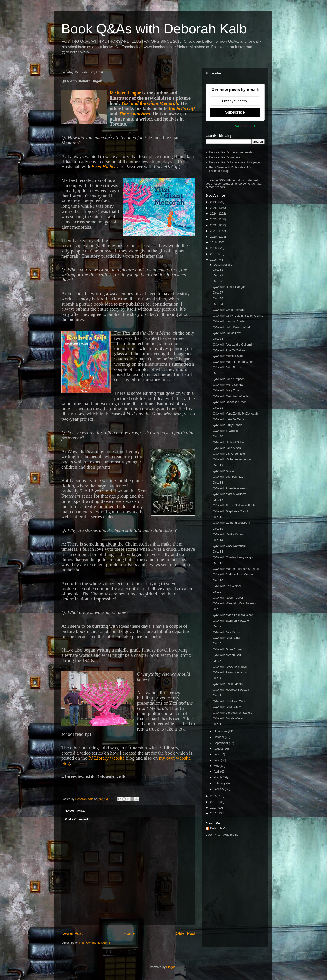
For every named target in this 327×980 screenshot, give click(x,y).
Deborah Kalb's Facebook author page (234, 162)
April (217, 771)
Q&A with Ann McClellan (229, 350)
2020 (214, 237)
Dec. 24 (218, 304)
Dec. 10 (218, 580)
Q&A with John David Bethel (231, 327)
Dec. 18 (218, 483)
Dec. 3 (217, 695)
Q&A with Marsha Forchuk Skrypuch (237, 569)
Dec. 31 (218, 270)
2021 (214, 231)
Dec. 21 (218, 408)
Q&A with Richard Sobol (229, 442)
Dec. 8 (217, 609)
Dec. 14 (218, 540)
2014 (214, 802)
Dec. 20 (218, 436)
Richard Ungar (125, 93)
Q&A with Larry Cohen (227, 425)
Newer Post (72, 933)
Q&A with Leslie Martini (228, 684)
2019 (214, 242)
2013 (214, 808)
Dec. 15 (218, 529)
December (221, 265)
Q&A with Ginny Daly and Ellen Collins (238, 316)
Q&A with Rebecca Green (230, 402)
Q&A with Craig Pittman (228, 310)
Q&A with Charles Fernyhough (233, 557)
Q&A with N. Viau (224, 471)
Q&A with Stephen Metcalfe (231, 621)
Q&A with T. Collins (225, 431)
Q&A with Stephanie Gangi (230, 511)
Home (129, 933)
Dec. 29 (218, 275)
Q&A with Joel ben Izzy (228, 477)
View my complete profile (222, 835)
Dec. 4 (217, 678)
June (217, 760)
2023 (214, 219)
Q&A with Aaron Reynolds (230, 672)
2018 (214, 248)
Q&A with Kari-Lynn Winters (231, 701)
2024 (214, 214)
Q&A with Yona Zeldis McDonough (235, 413)
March (218, 777)
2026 (214, 202)
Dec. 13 (218, 552)
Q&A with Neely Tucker (228, 598)
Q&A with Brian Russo (227, 649)
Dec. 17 (218, 500)
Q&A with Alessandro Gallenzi (232, 344)
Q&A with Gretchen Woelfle (231, 396)
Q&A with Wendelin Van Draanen (234, 603)
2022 (214, 225)
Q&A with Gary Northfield (229, 546)
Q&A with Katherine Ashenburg (233, 459)
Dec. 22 (218, 373)
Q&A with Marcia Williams (230, 494)
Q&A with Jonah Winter (228, 718)
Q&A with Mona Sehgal (228, 385)
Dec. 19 (218, 465)
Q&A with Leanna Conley (229, 321)
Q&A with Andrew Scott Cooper (233, 574)
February (220, 783)
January (219, 789)
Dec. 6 (217, 643)
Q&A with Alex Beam (226, 632)
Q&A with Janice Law (227, 333)
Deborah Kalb (220, 828)
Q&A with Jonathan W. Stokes (232, 713)
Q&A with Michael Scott (228, 356)
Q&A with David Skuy (227, 707)
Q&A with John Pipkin (227, 367)
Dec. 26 (218, 298)
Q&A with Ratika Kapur (228, 534)
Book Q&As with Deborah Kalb (154, 29)
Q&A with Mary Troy (226, 390)
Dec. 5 (217, 661)
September (221, 743)
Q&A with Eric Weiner (227, 586)
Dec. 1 (217, 724)
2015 (214, 796)
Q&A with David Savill (227, 638)
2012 (214, 813)
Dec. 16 (218, 517)
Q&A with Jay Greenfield (229, 454)
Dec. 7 (217, 626)
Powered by (235, 126)
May (217, 766)
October (219, 737)
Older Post (186, 933)
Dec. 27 (218, 293)
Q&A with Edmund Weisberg (231, 523)
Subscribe (235, 112)
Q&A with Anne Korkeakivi (230, 488)
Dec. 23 (218, 339)
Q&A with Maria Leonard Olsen (233, 362)
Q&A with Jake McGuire (228, 419)
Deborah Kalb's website (225, 157)
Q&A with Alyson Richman (230, 667)
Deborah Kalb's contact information (232, 152)
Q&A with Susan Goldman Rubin (234, 505)
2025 (214, 208)
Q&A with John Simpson (229, 379)
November (221, 731)
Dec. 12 (218, 563)
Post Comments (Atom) (95, 943)
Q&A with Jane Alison (227, 448)
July (217, 754)
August (219, 749)
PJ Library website (107, 758)
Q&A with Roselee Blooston (231, 690)
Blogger (171, 967)
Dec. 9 (217, 592)
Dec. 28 (218, 281)
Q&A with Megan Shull (227, 655)
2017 (214, 254)
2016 (214, 260)
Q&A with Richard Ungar (229, 287)
